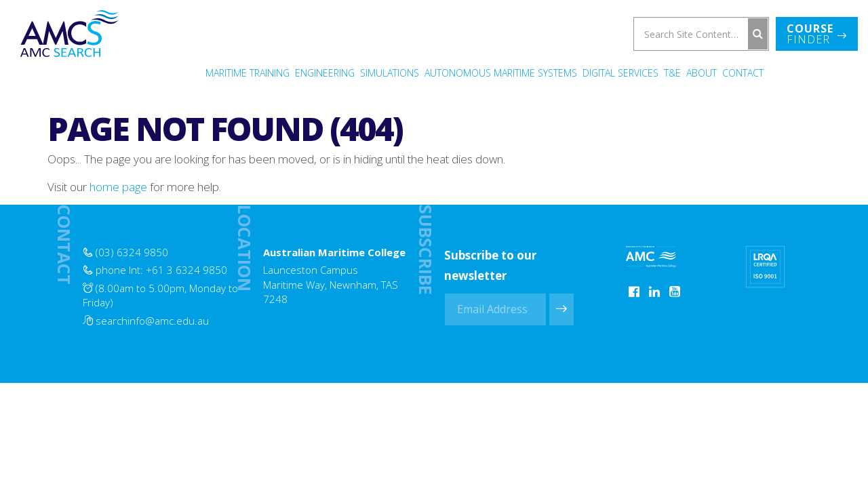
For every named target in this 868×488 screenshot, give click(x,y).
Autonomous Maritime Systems (501, 73)
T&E (672, 73)
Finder (817, 34)
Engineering (325, 73)
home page (118, 187)
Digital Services (620, 73)
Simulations (390, 73)
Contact (743, 73)
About (702, 73)
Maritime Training (248, 73)
